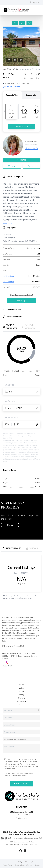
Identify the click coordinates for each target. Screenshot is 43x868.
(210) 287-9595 (22, 818)
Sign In (34, 2)
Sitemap (38, 865)
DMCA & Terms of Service (23, 865)
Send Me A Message (22, 784)
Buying (22, 691)
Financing (22, 698)
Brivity (20, 862)
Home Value (21, 701)
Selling (22, 695)
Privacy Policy (7, 865)
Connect (22, 705)
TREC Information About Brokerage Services (21, 844)
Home (21, 685)
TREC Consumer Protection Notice (22, 842)
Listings (21, 688)
